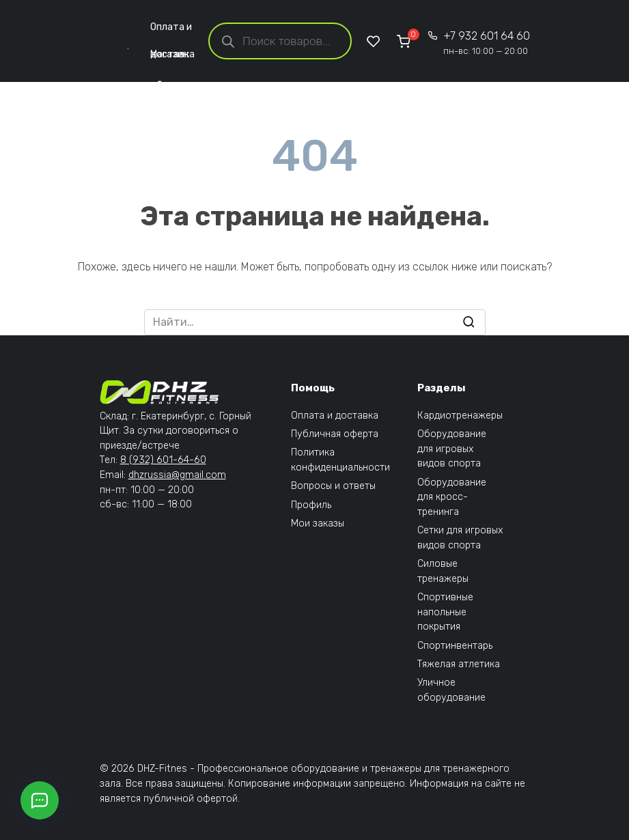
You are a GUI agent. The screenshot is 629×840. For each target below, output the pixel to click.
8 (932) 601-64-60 (163, 460)
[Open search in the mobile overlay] (280, 41)
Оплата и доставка (172, 31)
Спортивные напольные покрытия (445, 612)
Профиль (311, 505)
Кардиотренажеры (460, 416)
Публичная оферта (335, 434)
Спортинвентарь (455, 646)
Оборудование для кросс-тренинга (452, 497)
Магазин (169, 58)
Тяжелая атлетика (459, 664)
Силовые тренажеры (443, 571)
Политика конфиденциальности (340, 460)
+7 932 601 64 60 (487, 43)
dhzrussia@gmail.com (177, 475)
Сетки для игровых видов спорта (460, 538)
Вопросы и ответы (333, 486)
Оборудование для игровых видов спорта (452, 449)
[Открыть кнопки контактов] (40, 800)
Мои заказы (318, 523)
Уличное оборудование (451, 690)
